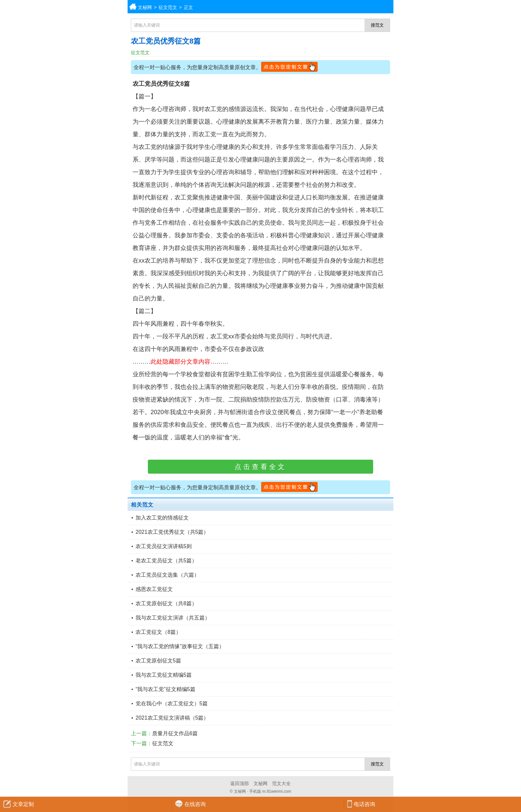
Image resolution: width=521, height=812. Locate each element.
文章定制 (23, 804)
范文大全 (281, 783)
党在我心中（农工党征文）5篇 (172, 703)
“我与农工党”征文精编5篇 (165, 689)
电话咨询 (365, 804)
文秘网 (145, 7)
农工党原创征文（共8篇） (166, 603)
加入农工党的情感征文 (162, 518)
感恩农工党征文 (154, 589)
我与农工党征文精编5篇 (164, 675)
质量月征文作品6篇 (175, 733)
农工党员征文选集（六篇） (167, 575)
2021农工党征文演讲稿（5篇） (172, 718)
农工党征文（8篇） (158, 632)
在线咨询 (195, 804)
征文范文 (168, 7)
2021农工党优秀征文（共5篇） (172, 532)
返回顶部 (240, 783)
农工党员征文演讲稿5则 (164, 546)
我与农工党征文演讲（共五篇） (173, 618)
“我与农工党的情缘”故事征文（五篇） (180, 646)
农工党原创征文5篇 (158, 661)
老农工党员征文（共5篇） (166, 561)
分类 (516, 7)
